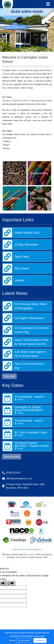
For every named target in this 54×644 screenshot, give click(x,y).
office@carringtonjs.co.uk (19, 478)
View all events (12, 457)
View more (9, 376)
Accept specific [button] (24, 641)
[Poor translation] (11, 583)
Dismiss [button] (12, 641)
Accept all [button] (40, 641)
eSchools (30, 554)
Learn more (39, 636)
